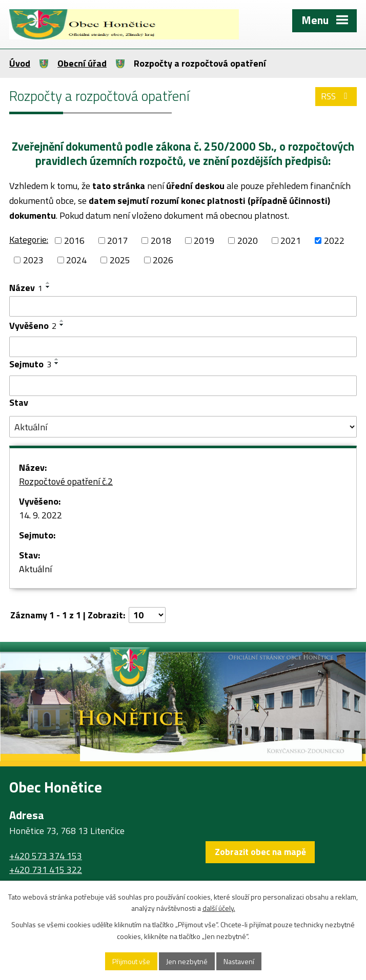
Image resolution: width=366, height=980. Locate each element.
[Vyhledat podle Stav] (183, 427)
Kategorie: (29, 239)
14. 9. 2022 (40, 515)
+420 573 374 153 (46, 856)
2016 (74, 241)
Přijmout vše (131, 961)
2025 (120, 260)
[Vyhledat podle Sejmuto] (183, 386)
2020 (248, 241)
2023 (33, 260)
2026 (163, 260)
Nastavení (239, 961)
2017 (117, 241)
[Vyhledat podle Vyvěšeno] (183, 347)
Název (26, 288)
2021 (291, 241)
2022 (334, 241)
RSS (336, 96)
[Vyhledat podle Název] (183, 306)
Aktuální (35, 569)
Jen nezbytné (187, 961)
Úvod (20, 63)
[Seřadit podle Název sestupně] (48, 287)
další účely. (219, 909)
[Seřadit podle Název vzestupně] (48, 283)
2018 (161, 241)
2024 (76, 260)
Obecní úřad (82, 63)
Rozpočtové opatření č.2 (66, 481)
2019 (204, 241)
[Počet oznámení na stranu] (147, 615)
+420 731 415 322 (46, 870)
